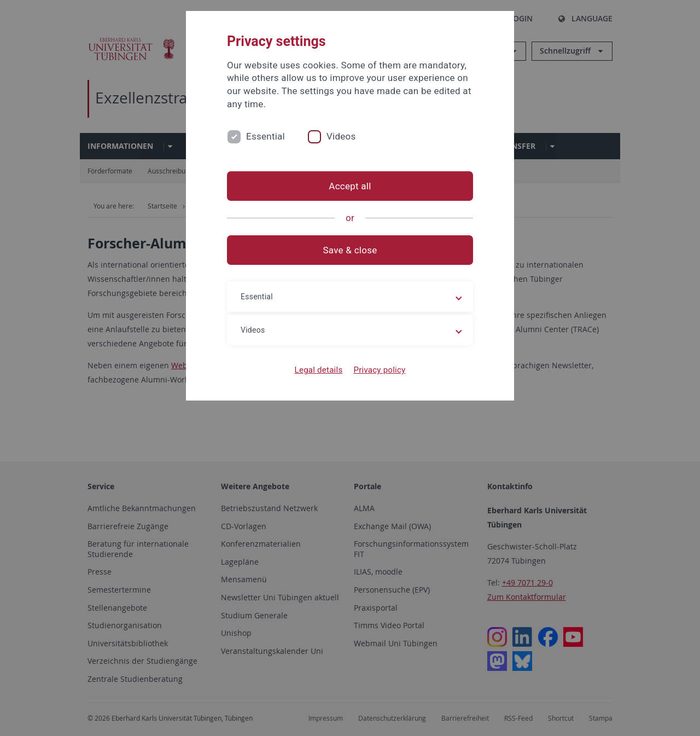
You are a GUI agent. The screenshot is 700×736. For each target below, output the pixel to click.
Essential (266, 136)
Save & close (350, 250)
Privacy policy (379, 370)
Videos (341, 136)
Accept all (350, 186)
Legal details (319, 370)
